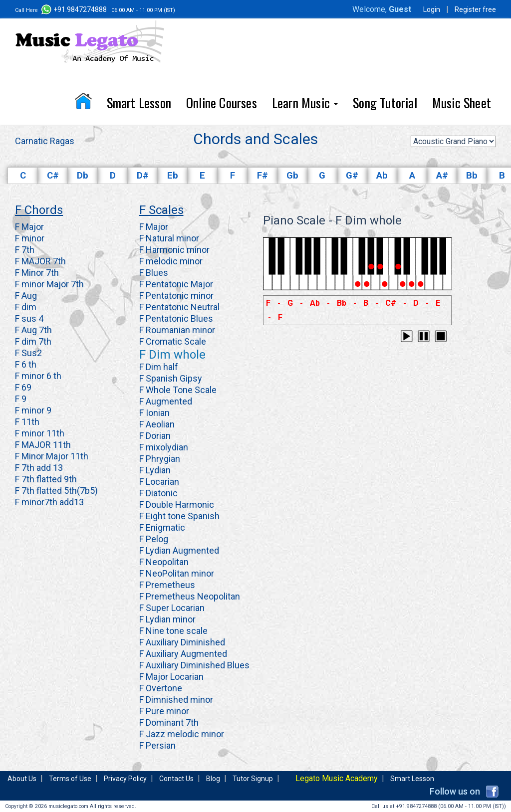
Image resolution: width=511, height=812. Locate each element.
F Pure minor (164, 711)
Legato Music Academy (337, 778)
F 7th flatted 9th (46, 479)
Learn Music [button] (305, 102)
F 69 (23, 387)
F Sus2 (28, 353)
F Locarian (159, 482)
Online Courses (222, 102)
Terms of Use (70, 779)
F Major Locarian (171, 677)
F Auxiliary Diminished (182, 642)
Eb (173, 176)
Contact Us (176, 779)
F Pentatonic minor (176, 296)
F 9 (21, 399)
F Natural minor (169, 238)
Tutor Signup (253, 779)
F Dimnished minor (176, 700)
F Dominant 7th (169, 722)
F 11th (27, 422)
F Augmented (166, 401)
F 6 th (26, 364)
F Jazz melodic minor (182, 734)
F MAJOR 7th (40, 261)
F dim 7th (33, 341)
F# (262, 176)
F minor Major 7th (49, 284)
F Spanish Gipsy (171, 378)
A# (442, 176)
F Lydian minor (167, 619)
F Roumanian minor (177, 330)
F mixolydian (164, 447)
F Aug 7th (33, 330)
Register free (475, 9)
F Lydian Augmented (179, 550)
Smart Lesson (139, 102)
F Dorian (155, 436)
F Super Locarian (172, 608)
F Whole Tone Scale (178, 390)
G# (352, 176)
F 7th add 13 (39, 468)
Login (432, 9)
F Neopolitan (164, 562)
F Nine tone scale (173, 631)
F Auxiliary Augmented (183, 654)
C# (53, 176)
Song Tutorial (385, 102)
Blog (213, 779)
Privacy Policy (125, 779)
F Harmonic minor (174, 250)
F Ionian (154, 413)
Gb (292, 176)
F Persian (157, 745)
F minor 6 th (38, 376)
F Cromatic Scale (173, 341)
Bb (472, 176)
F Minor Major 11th (52, 456)
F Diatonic (158, 493)
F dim (26, 307)
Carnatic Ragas (45, 141)
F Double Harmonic (177, 505)
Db (83, 176)
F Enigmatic (162, 527)
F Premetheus (167, 585)
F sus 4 (29, 318)
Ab (382, 176)
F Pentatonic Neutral (179, 307)
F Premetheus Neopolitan (190, 596)
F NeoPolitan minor (177, 573)
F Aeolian (157, 424)
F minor (30, 238)
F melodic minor (171, 261)
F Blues (154, 273)
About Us (22, 779)
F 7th (25, 250)
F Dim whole (172, 355)
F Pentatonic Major (176, 284)
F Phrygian (160, 459)
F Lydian (155, 470)
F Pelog (154, 539)
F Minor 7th (37, 273)
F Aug (26, 296)
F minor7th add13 (49, 502)
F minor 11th (40, 433)
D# (143, 176)
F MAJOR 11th (43, 445)
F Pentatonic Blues (176, 318)
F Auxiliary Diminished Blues (194, 665)
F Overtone (161, 688)
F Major (29, 227)
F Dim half (159, 367)
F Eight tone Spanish (179, 516)
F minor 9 (33, 410)
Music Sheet (462, 102)
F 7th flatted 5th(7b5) (56, 491)
